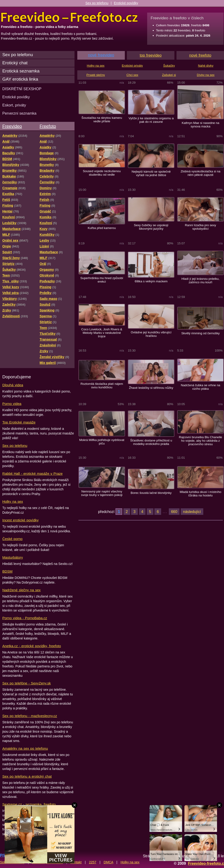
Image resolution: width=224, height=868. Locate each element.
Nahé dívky (206, 66)
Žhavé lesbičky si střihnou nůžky (151, 388)
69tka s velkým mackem (151, 281)
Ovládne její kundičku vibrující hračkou (151, 334)
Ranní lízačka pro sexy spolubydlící (200, 227)
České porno (12, 539)
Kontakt (76, 862)
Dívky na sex (206, 75)
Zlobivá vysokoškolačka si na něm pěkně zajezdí (201, 173)
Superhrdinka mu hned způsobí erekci (102, 280)
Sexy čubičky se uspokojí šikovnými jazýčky (151, 227)
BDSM (7, 571)
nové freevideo (101, 55)
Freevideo (12, 126)
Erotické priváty (132, 66)
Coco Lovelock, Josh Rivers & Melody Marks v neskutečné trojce (102, 333)
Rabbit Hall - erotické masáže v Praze (32, 473)
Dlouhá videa (13, 385)
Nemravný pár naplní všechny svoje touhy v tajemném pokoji (102, 493)
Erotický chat (15, 63)
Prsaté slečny (96, 75)
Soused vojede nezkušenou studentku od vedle (102, 173)
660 (174, 512)
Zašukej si (169, 75)
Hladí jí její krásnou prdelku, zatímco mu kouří (200, 280)
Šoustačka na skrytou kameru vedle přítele (102, 120)
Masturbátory (13, 557)
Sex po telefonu (97, 3)
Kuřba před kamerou (102, 228)
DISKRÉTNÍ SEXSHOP (22, 89)
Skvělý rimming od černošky (201, 333)
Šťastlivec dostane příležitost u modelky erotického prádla (151, 442)
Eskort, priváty (14, 105)
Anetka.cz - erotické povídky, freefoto (32, 646)
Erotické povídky (126, 3)
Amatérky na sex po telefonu (25, 748)
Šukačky (169, 66)
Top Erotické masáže (19, 422)
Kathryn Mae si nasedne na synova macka (200, 125)
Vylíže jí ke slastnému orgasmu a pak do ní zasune (151, 120)
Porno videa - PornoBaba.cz (25, 618)
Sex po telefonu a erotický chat (27, 776)
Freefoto (48, 126)
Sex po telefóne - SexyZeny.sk (27, 683)
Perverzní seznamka (19, 113)
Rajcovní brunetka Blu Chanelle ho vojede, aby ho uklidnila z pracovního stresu (200, 441)
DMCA (108, 862)
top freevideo (151, 55)
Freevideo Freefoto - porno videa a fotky (69, 17)
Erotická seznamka (21, 71)
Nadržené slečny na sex (21, 590)
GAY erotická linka (20, 79)
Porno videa (12, 404)
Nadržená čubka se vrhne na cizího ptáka (200, 387)
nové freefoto (200, 55)
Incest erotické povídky (20, 520)
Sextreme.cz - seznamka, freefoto (29, 804)
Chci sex (132, 75)
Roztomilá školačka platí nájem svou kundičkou (102, 386)
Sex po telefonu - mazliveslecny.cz (30, 716)
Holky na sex (13, 501)
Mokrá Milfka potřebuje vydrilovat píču (102, 442)
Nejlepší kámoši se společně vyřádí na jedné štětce (151, 173)
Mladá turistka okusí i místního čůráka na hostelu (201, 494)
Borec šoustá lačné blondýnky (151, 493)
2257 (93, 862)
